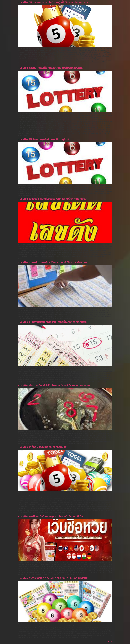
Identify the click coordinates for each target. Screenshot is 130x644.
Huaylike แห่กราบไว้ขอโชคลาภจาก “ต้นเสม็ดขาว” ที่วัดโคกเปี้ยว (52, 322)
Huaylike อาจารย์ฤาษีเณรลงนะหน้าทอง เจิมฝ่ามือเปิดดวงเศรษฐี (53, 578)
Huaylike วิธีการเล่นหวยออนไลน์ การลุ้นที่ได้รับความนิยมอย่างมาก (54, 2)
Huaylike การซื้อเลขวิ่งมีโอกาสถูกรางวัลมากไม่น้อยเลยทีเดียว (51, 516)
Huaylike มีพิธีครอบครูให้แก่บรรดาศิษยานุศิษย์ (43, 139)
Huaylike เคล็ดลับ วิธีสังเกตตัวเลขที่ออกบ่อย (42, 447)
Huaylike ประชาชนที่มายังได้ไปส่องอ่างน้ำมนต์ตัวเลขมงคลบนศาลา (54, 385)
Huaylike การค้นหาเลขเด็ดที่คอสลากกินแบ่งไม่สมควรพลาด (50, 68)
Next (110, 641)
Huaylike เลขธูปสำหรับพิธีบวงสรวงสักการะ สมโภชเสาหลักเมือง (52, 199)
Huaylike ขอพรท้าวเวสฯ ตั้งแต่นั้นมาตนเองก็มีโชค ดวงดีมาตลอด (53, 262)
